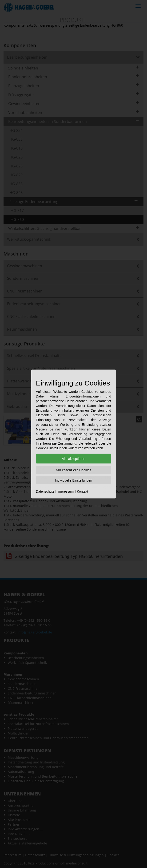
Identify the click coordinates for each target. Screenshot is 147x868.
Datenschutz (45, 491)
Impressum (66, 491)
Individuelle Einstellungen (74, 480)
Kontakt (82, 491)
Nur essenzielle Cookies (73, 470)
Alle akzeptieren (74, 459)
